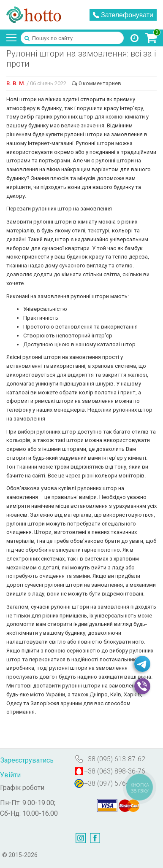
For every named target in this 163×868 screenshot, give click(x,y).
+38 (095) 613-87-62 (115, 759)
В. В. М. (16, 83)
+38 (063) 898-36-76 (115, 771)
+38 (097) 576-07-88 (115, 783)
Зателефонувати (123, 15)
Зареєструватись (27, 760)
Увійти (10, 775)
